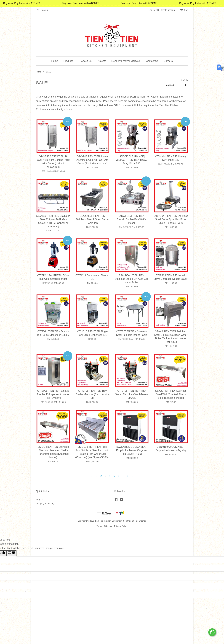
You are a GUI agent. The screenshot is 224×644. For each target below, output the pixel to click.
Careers (168, 61)
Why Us (40, 499)
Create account (168, 10)
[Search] (45, 10)
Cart (186, 10)
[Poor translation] (11, 553)
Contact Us (152, 61)
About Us (86, 61)
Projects (101, 61)
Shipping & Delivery (45, 503)
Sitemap (142, 521)
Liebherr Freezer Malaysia (126, 61)
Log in (152, 10)
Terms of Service (105, 526)
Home (55, 61)
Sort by (184, 80)
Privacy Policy (121, 526)
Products (70, 61)
